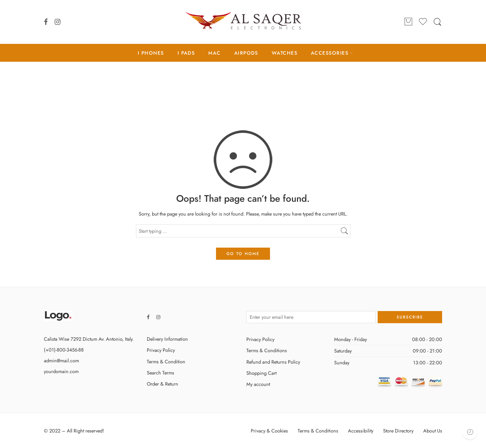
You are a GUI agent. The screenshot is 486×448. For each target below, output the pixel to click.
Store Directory (398, 431)
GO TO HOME (243, 254)
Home (243, 90)
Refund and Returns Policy (273, 362)
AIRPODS (246, 53)
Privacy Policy (161, 350)
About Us (433, 431)
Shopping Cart (261, 373)
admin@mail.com (61, 360)
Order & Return (163, 384)
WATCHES (285, 53)
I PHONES (151, 53)
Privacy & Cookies (269, 431)
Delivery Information (167, 339)
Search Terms (160, 373)
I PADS (186, 53)
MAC (214, 53)
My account (258, 384)
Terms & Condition (166, 361)
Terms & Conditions (267, 350)
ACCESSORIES (330, 53)
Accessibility (361, 431)
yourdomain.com (61, 371)
